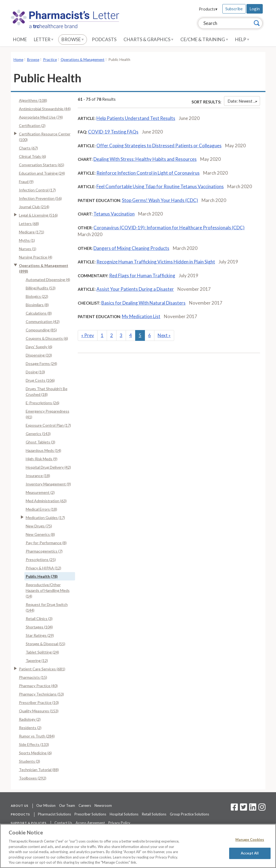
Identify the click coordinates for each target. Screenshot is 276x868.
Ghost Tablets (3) (40, 442)
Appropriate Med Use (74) (41, 117)
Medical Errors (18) (41, 509)
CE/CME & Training (204, 39)
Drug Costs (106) (40, 380)
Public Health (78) (42, 576)
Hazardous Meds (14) (43, 450)
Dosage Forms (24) (41, 363)
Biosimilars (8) (37, 305)
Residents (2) (30, 728)
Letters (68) (29, 223)
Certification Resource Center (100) (45, 137)
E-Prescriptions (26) (43, 403)
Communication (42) (43, 322)
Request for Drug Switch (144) (47, 607)
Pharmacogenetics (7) (44, 551)
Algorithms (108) (33, 100)
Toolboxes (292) (33, 778)
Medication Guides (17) (45, 518)
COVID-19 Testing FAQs (113, 132)
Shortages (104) (39, 627)
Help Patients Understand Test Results (136, 118)
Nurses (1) (28, 249)
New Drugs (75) (39, 526)
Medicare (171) (32, 232)
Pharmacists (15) (33, 677)
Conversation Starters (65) (42, 165)
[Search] (257, 23)
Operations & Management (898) (44, 268)
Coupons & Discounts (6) (47, 338)
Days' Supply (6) (39, 347)
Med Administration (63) (46, 501)
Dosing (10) (35, 372)
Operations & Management (83, 60)
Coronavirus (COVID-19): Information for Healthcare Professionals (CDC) (169, 228)
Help (242, 39)
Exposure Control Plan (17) (48, 425)
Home (20, 39)
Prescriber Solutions (90, 814)
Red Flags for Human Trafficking (142, 275)
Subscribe (234, 9)
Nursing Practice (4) (36, 257)
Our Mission (46, 805)
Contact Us (63, 823)
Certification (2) (32, 125)
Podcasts (104, 39)
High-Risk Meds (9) (42, 459)
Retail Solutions (154, 814)
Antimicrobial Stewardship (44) (45, 109)
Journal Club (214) (34, 207)
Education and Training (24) (42, 173)
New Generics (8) (40, 534)
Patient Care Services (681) (42, 669)
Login (255, 9)
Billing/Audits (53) (41, 288)
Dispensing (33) (39, 355)
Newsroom (103, 805)
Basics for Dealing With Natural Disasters (143, 303)
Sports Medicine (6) (35, 753)
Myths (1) (27, 240)
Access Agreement (90, 823)
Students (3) (30, 761)
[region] (138, 846)
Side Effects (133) (34, 744)
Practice (50, 60)
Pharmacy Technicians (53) (41, 694)
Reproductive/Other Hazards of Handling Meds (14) (48, 590)
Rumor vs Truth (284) (37, 736)
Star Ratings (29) (40, 635)
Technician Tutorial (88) (39, 770)
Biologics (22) (37, 296)
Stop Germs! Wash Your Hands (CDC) (160, 200)
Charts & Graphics (148, 39)
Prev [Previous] (88, 335)
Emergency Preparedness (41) (48, 414)
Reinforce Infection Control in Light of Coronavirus (148, 173)
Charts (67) (28, 148)
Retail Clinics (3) (39, 619)
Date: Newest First (244, 101)
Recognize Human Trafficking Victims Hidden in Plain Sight (156, 262)
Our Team (67, 805)
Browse (73, 39)
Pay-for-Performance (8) (46, 543)
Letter (44, 39)
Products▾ (208, 9)
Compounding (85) (41, 330)
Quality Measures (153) (39, 711)
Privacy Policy (119, 823)
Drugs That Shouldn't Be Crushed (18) (47, 391)
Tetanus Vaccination (114, 214)
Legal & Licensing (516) (38, 215)
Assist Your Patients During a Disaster (135, 289)
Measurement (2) (40, 492)
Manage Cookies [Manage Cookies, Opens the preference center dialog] (250, 840)
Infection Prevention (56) (40, 198)
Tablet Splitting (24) (42, 652)
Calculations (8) (39, 313)
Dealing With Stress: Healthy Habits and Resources (145, 159)
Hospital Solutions (124, 814)
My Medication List (141, 316)
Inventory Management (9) (48, 484)
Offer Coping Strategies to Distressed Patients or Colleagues (159, 146)
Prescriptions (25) (41, 559)
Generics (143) (38, 434)
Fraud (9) (26, 182)
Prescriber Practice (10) (39, 702)
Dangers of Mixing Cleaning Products (131, 248)
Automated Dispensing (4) (48, 280)
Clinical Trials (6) (33, 156)
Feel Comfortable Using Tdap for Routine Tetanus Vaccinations (160, 186)
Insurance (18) (38, 476)
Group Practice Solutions (189, 814)
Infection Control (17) (37, 190)
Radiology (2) (30, 719)
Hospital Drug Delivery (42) (48, 467)
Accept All (250, 853)
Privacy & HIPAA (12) (43, 568)
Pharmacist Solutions (54, 814)
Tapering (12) (37, 660)
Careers (85, 805)
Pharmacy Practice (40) (38, 686)
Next (164, 335)
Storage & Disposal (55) (46, 644)
